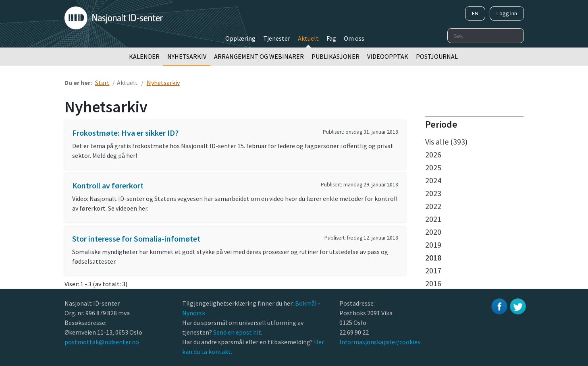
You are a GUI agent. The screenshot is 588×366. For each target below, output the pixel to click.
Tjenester (277, 38)
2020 (433, 232)
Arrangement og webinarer (259, 56)
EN (475, 13)
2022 (433, 206)
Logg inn (507, 13)
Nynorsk (194, 313)
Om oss (354, 38)
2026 (433, 154)
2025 (433, 167)
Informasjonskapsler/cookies (380, 342)
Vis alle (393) (446, 142)
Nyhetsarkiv (187, 56)
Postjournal (437, 56)
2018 (433, 257)
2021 (433, 219)
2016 (433, 283)
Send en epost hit (237, 332)
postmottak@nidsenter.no (102, 342)
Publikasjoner (336, 56)
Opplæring (240, 38)
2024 (433, 180)
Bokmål (306, 303)
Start (102, 83)
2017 (433, 270)
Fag (331, 38)
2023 (433, 193)
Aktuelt (308, 38)
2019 (433, 245)
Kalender (144, 56)
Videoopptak (388, 56)
